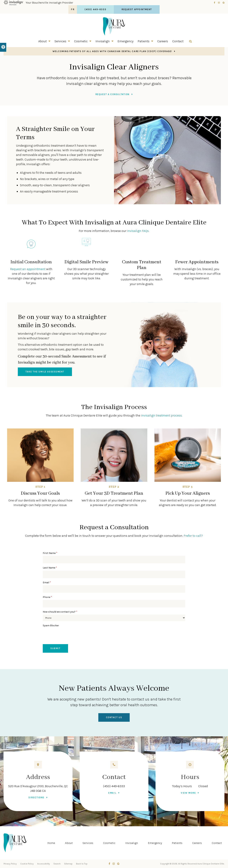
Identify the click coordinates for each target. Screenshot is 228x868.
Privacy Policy (10, 864)
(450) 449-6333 (114, 786)
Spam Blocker (51, 625)
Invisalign (103, 41)
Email (47, 583)
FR (73, 9)
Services (60, 41)
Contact (178, 41)
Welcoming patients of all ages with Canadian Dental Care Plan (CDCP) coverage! (112, 51)
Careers (163, 41)
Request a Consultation (112, 94)
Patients (144, 41)
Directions (36, 797)
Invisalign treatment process (161, 415)
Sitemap (68, 864)
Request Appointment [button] (137, 9)
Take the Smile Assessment (45, 372)
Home (51, 843)
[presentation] (70, 635)
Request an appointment (28, 269)
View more (188, 793)
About (42, 41)
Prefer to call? (193, 536)
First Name (50, 553)
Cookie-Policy (27, 864)
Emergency (125, 41)
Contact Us (114, 717)
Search (57, 864)
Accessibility (44, 864)
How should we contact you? (60, 612)
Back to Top (82, 864)
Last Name (50, 568)
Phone (47, 597)
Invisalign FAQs (138, 231)
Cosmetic (81, 41)
